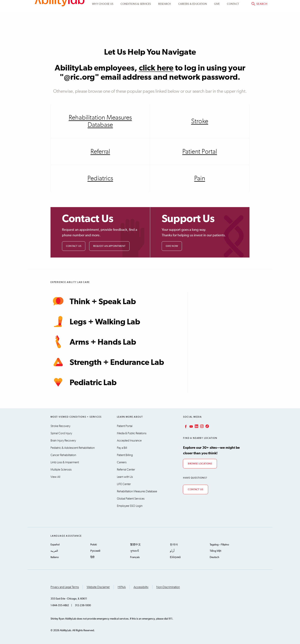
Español (55, 545)
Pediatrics (100, 178)
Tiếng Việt (215, 551)
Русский (95, 551)
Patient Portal (229, 7)
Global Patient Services (131, 499)
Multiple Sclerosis (61, 470)
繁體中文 (135, 545)
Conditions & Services (136, 25)
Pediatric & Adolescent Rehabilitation (73, 448)
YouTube (191, 426)
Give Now (172, 246)
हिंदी (92, 557)
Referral (100, 152)
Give (217, 25)
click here (156, 68)
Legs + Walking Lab (95, 322)
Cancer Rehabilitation (63, 455)
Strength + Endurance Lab (107, 362)
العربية (54, 551)
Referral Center (126, 470)
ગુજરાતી (135, 551)
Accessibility (141, 587)
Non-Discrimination (168, 587)
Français (135, 557)
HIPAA (122, 587)
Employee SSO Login (130, 506)
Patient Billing (125, 455)
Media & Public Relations (132, 433)
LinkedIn (196, 426)
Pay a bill (257, 7)
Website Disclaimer (98, 587)
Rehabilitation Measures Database (100, 121)
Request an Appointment (109, 246)
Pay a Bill (122, 448)
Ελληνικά (175, 557)
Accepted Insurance (129, 441)
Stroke (200, 121)
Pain (200, 178)
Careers (122, 462)
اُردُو (172, 551)
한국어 (174, 545)
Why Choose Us (103, 25)
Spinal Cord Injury (61, 433)
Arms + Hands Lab (93, 342)
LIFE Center (124, 484)
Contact (233, 25)
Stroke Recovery (60, 426)
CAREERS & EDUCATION (193, 25)
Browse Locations (200, 464)
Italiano (55, 557)
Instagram (201, 426)
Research (165, 25)
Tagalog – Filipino (219, 545)
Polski (94, 545)
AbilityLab (60, 19)
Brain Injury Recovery (63, 441)
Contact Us (74, 246)
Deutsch (214, 557)
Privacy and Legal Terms (65, 587)
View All (55, 477)
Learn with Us (125, 477)
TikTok (207, 426)
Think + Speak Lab (93, 301)
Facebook (185, 426)
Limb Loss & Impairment (65, 462)
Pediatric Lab (84, 382)
